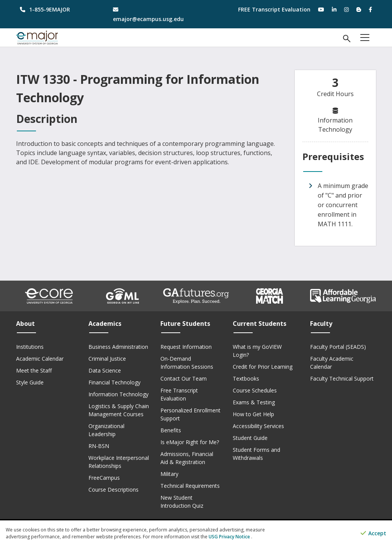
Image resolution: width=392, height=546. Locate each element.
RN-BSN (99, 446)
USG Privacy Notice (230, 537)
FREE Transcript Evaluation (274, 9)
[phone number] (57, 9)
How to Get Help (253, 414)
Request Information (186, 347)
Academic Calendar (40, 359)
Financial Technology (114, 382)
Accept (373, 534)
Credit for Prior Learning (263, 367)
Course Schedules (255, 390)
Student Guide (250, 438)
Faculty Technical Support (342, 378)
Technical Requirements (190, 486)
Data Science (105, 370)
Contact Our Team (184, 378)
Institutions (30, 347)
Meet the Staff (34, 370)
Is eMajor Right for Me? (190, 442)
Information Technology (118, 394)
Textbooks (246, 378)
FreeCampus (104, 478)
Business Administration (118, 347)
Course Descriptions (114, 490)
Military (169, 474)
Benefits (171, 430)
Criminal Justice (107, 359)
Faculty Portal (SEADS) (338, 347)
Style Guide (30, 382)
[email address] (150, 14)
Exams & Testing (254, 402)
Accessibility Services (258, 426)
